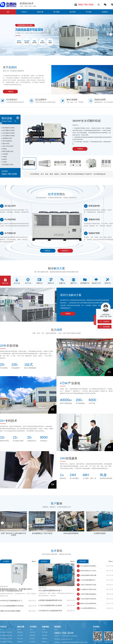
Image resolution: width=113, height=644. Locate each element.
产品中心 (24, 12)
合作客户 (32, 639)
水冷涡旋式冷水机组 (8, 133)
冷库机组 (4, 154)
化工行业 (20, 635)
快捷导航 (45, 627)
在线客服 (105, 327)
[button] (55, 52)
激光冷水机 (5, 143)
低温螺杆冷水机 (6, 138)
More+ (34, 563)
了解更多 (9, 91)
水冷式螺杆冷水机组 (8, 136)
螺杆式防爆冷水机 (7, 151)
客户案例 (56, 12)
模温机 (4, 149)
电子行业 (20, 639)
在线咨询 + (65, 253)
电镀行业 (20, 642)
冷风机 (4, 162)
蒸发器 (4, 159)
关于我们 (89, 12)
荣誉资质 (32, 635)
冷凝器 (4, 157)
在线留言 (45, 642)
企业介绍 (32, 632)
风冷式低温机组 (6, 141)
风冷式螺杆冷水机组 (8, 130)
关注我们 (96, 627)
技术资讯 (73, 12)
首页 (8, 12)
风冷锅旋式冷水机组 (8, 128)
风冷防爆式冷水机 (7, 165)
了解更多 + (48, 253)
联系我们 (45, 639)
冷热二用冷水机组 (7, 146)
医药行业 (20, 632)
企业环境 (32, 642)
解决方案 (40, 12)
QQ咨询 (104, 321)
